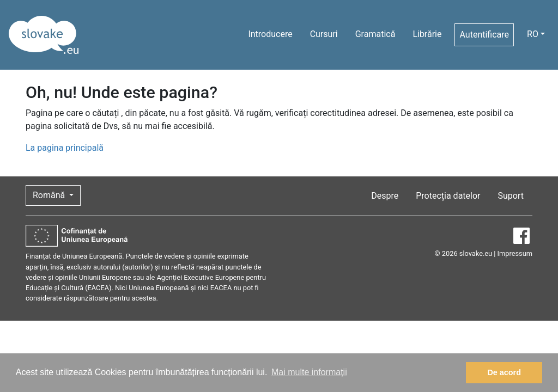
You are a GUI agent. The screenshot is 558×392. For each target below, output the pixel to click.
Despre (385, 196)
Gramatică (375, 34)
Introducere (270, 34)
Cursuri (324, 34)
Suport (511, 196)
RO (533, 34)
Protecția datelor (448, 196)
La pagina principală (65, 148)
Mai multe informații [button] (309, 372)
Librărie (427, 34)
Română (50, 195)
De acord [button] (504, 372)
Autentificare (484, 35)
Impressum (515, 253)
